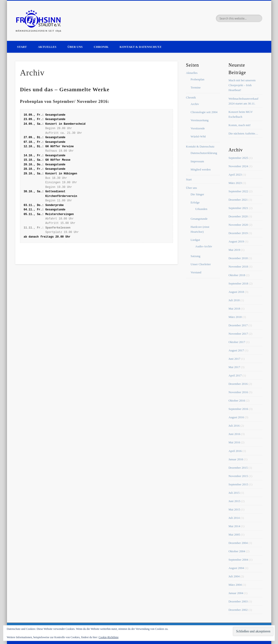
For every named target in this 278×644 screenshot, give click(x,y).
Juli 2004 (234, 576)
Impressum (197, 161)
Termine (196, 87)
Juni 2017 (234, 359)
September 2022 (238, 191)
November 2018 (238, 266)
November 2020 (238, 225)
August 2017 (236, 350)
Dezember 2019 (238, 233)
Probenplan (197, 79)
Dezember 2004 (238, 543)
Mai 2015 (234, 509)
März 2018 (235, 317)
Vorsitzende (198, 128)
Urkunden (201, 209)
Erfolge (195, 202)
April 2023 (235, 175)
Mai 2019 (234, 250)
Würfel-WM (198, 136)
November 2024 (238, 166)
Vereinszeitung (200, 120)
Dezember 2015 (238, 468)
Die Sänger (197, 194)
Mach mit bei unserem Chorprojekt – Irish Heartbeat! (242, 85)
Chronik (101, 47)
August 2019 (236, 241)
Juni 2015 (234, 501)
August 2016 (236, 417)
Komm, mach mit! (240, 125)
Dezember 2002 (238, 610)
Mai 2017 (234, 367)
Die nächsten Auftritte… (243, 133)
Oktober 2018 (237, 275)
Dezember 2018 (238, 258)
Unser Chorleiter (201, 264)
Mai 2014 (234, 526)
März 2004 (235, 585)
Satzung (195, 256)
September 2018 (238, 283)
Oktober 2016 (237, 400)
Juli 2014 (234, 518)
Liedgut (195, 240)
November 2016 (238, 392)
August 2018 (236, 292)
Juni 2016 (234, 434)
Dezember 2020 (238, 216)
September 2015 (238, 484)
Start (22, 47)
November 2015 (238, 476)
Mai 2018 (234, 309)
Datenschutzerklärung (204, 153)
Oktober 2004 (237, 551)
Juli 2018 (234, 300)
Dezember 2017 (238, 325)
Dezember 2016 (238, 384)
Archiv (195, 104)
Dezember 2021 (238, 200)
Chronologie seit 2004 (204, 112)
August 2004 (236, 568)
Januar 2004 (236, 593)
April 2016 (235, 451)
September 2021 (238, 208)
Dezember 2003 (238, 601)
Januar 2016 (236, 459)
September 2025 (238, 158)
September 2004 (238, 560)
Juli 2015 (234, 493)
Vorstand (196, 272)
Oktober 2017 (237, 342)
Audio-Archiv (204, 246)
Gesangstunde (199, 219)
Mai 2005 (234, 534)
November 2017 (238, 334)
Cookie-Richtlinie (109, 637)
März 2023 (235, 183)
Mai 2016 (234, 442)
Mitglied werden (201, 169)
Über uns (75, 47)
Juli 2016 (234, 426)
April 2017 (235, 375)
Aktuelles (47, 47)
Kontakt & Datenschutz (141, 47)
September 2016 (238, 409)
